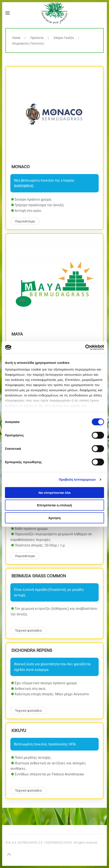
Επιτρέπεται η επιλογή (54, 505)
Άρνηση (54, 518)
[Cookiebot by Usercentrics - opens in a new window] (85, 347)
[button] (8, 13)
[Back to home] (54, 13)
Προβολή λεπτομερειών (77, 479)
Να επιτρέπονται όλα (55, 492)
